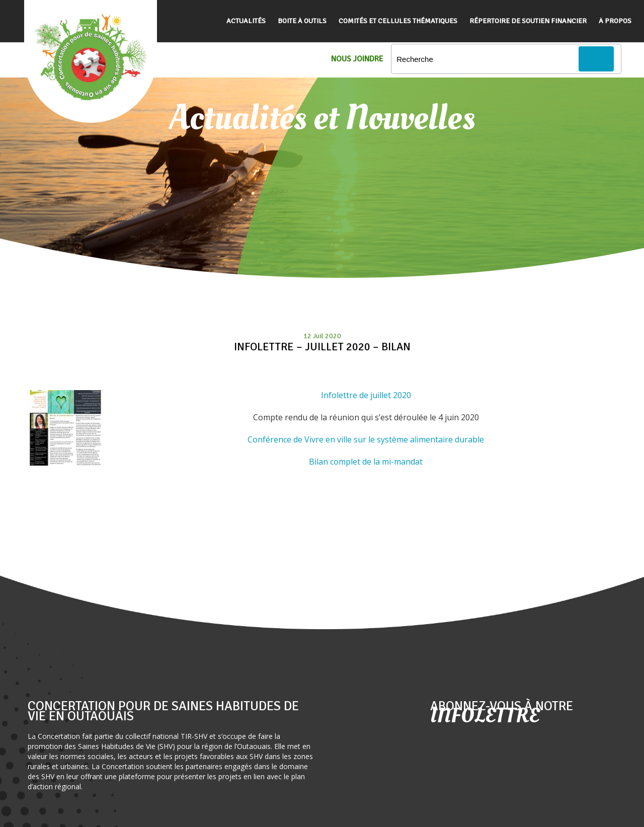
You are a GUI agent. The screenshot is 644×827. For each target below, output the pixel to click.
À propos (615, 21)
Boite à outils (302, 21)
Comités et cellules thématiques (398, 21)
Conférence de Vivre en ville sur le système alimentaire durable (366, 439)
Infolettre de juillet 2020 (366, 395)
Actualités (246, 21)
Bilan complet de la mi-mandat (366, 462)
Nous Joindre (357, 59)
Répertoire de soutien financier (528, 21)
